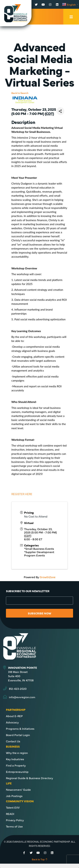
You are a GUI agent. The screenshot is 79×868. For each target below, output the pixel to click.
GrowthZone (48, 577)
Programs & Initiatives (20, 729)
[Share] (60, 111)
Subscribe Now (39, 613)
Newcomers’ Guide (18, 789)
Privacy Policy (15, 820)
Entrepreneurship (17, 772)
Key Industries (15, 759)
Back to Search (20, 93)
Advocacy (12, 722)
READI (10, 814)
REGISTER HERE (22, 494)
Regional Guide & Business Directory (29, 778)
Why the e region (17, 753)
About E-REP (14, 716)
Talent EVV (13, 807)
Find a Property (16, 765)
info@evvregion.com (22, 697)
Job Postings (14, 796)
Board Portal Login (18, 735)
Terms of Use (14, 826)
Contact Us (13, 741)
